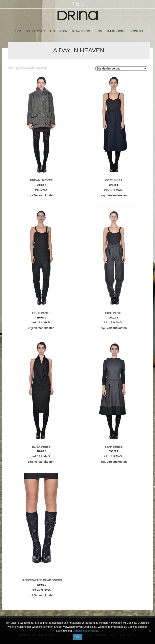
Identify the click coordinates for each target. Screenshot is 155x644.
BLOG (98, 31)
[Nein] (150, 631)
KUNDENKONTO (117, 31)
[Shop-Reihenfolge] (121, 68)
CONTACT (137, 31)
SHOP (17, 31)
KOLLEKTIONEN (35, 31)
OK (77, 637)
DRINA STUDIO (81, 31)
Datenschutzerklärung (86, 631)
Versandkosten (44, 195)
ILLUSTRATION (58, 31)
